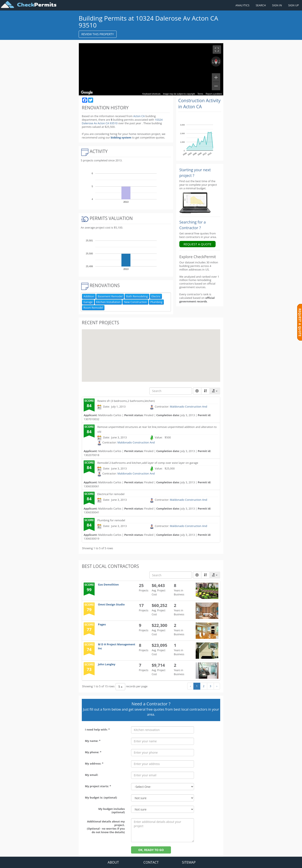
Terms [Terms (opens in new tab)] (200, 94)
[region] (151, 69)
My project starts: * (98, 786)
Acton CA (139, 116)
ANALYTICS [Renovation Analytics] (242, 5)
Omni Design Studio (111, 604)
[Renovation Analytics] (195, 203)
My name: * (93, 741)
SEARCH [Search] (261, 5)
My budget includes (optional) (112, 811)
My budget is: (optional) (101, 797)
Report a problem (214, 94)
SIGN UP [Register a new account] (294, 5)
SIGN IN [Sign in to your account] (277, 5)
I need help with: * (97, 729)
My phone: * (93, 752)
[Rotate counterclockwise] (212, 61)
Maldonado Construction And (189, 407)
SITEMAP (189, 862)
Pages (102, 624)
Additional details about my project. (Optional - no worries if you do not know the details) (106, 827)
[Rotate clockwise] (220, 61)
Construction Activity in (199, 104)
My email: (92, 775)
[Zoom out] (216, 86)
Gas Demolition (108, 584)
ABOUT (113, 862)
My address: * (94, 763)
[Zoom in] (216, 77)
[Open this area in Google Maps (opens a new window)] (87, 93)
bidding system (121, 137)
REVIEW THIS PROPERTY (98, 34)
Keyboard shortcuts (151, 94)
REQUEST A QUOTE (197, 244)
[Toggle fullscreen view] (217, 50)
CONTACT (151, 862)
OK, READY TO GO (151, 850)
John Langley (107, 664)
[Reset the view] (216, 61)
